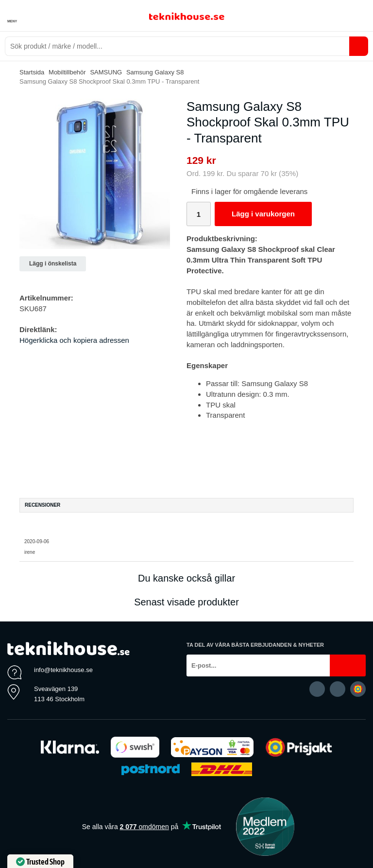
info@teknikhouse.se (63, 670)
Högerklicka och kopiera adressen (74, 340)
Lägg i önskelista (53, 264)
